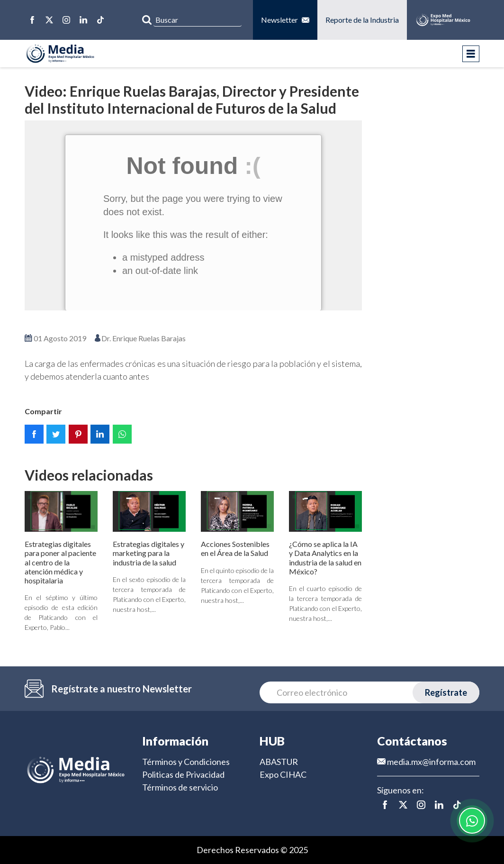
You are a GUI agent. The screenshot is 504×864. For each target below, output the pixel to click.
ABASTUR (279, 762)
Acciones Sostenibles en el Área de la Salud (235, 548)
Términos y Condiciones (186, 762)
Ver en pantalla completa (193, 324)
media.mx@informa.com (426, 762)
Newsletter (285, 20)
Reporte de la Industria (362, 20)
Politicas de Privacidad (183, 774)
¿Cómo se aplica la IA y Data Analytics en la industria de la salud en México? (325, 558)
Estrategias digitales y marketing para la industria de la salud (148, 553)
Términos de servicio (180, 787)
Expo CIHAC (283, 774)
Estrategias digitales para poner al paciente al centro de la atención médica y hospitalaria (60, 562)
